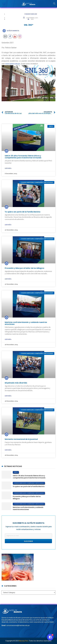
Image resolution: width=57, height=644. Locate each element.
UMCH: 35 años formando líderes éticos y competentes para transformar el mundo (23, 157)
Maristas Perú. (24, 641)
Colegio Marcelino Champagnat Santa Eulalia (29, 483)
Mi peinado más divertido (16, 383)
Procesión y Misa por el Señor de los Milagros (24, 268)
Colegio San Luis (31, 14)
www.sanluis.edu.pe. (13, 64)
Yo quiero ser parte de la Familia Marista (23, 212)
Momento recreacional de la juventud (21, 439)
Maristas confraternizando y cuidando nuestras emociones (26, 323)
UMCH (16, 472)
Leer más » (8, 168)
